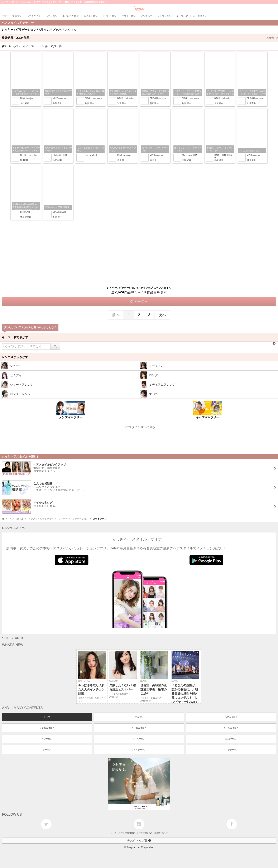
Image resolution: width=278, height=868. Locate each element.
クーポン (47, 750)
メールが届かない (145, 833)
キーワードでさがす (15, 337)
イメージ (29, 46)
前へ (116, 315)
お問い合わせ (161, 833)
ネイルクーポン (139, 750)
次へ (162, 315)
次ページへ (139, 302)
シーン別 (43, 46)
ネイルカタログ (231, 728)
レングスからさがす (15, 357)
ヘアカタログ (231, 717)
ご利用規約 (130, 833)
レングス (15, 46)
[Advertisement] (139, 255)
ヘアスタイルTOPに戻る (139, 427)
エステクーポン (231, 750)
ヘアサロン (47, 739)
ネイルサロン (139, 739)
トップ (47, 717)
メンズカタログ (47, 728)
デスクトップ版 (139, 840)
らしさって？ (117, 833)
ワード (57, 46)
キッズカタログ (139, 728)
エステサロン (231, 739)
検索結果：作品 (140, 38)
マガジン (139, 717)
